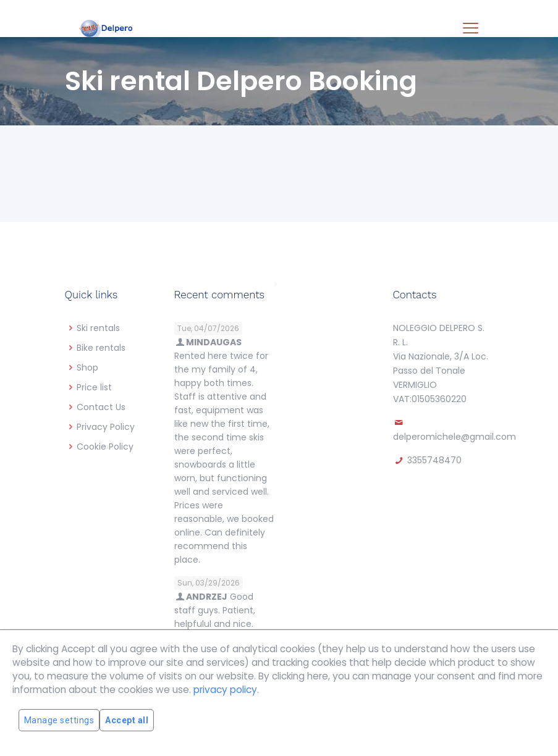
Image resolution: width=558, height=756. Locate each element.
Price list (94, 387)
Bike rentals (101, 348)
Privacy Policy (106, 427)
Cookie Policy (105, 447)
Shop (87, 367)
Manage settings (59, 720)
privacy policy (225, 690)
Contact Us (101, 407)
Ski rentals (98, 328)
